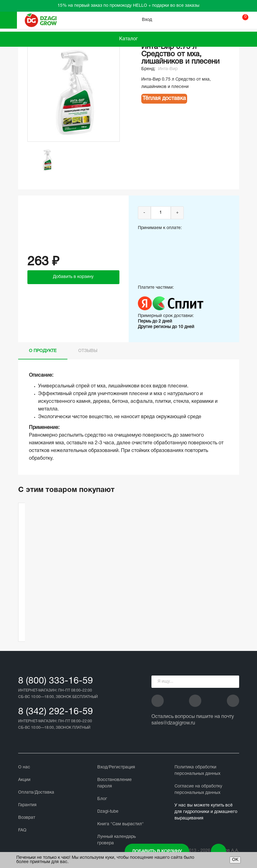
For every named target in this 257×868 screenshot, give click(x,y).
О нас (24, 767)
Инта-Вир (168, 69)
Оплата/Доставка (36, 793)
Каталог (128, 39)
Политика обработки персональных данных (197, 771)
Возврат (27, 818)
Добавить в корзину (157, 852)
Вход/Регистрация (116, 767)
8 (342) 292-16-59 (56, 712)
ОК (235, 860)
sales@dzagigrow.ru (173, 723)
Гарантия (27, 805)
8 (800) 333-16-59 (56, 681)
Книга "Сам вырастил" (120, 824)
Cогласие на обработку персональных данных (198, 790)
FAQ (22, 830)
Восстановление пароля (114, 783)
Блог (102, 799)
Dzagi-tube (108, 812)
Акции (24, 780)
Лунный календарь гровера (116, 840)
